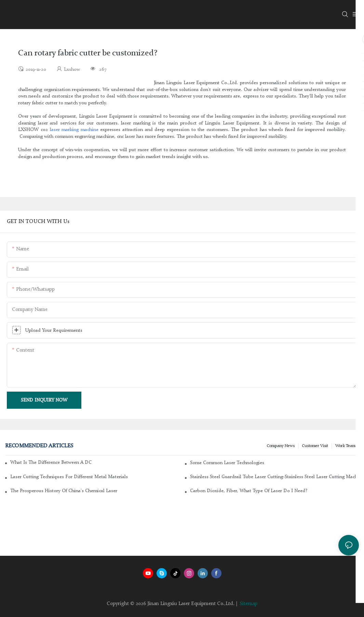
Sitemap (248, 604)
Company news (281, 446)
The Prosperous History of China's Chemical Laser (64, 491)
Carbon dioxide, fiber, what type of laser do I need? (249, 491)
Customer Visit (315, 446)
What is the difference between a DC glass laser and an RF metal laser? (51, 462)
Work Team (345, 446)
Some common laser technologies (227, 463)
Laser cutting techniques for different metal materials (69, 477)
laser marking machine (74, 130)
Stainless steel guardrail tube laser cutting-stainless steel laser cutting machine (274, 477)
